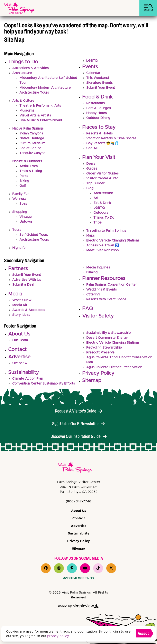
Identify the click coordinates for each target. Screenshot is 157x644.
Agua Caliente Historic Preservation (114, 367)
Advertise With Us (27, 280)
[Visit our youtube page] (85, 568)
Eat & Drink (102, 203)
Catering (93, 294)
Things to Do (23, 62)
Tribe (98, 222)
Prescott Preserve (100, 352)
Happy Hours (96, 113)
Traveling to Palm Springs (106, 231)
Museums (27, 111)
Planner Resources (104, 278)
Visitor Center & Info (102, 178)
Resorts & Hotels (99, 133)
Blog (90, 188)
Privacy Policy (98, 373)
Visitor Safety (98, 316)
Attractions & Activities (30, 68)
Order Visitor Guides (102, 173)
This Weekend (98, 78)
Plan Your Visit (99, 158)
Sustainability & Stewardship (108, 333)
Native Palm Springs (28, 129)
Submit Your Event (101, 88)
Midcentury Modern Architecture (45, 88)
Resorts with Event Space (106, 299)
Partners (18, 269)
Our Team (20, 340)
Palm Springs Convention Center (112, 285)
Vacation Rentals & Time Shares (111, 138)
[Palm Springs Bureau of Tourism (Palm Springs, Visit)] (19, 8)
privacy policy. (58, 636)
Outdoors (101, 213)
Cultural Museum (32, 143)
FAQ (87, 309)
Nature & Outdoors (27, 161)
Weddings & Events (101, 290)
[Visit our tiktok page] (98, 568)
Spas (23, 204)
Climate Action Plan (28, 379)
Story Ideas (21, 315)
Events (90, 67)
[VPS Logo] (78, 468)
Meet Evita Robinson (102, 250)
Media (15, 294)
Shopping (20, 212)
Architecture (22, 73)
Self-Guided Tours (34, 235)
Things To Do (104, 218)
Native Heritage (32, 138)
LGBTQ (92, 61)
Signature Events (99, 83)
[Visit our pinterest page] (72, 568)
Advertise (19, 357)
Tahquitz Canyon (32, 153)
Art (96, 198)
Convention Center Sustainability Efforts (44, 383)
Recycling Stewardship (104, 348)
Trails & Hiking (31, 171)
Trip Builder (95, 183)
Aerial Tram (29, 166)
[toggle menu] (148, 8)
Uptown (26, 222)
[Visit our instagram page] (59, 568)
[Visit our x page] (111, 568)
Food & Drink (97, 97)
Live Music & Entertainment (41, 120)
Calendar (93, 73)
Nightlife (19, 248)
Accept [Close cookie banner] (143, 633)
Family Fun (21, 194)
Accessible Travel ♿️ (103, 245)
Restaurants (95, 103)
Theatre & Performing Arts (40, 106)
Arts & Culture (23, 101)
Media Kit (20, 305)
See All (92, 148)
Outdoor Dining (98, 118)
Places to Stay (99, 127)
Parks (24, 176)
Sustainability (24, 372)
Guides (92, 169)
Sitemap (92, 381)
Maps (90, 236)
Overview (20, 363)
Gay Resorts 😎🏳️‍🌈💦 (102, 143)
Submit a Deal (23, 285)
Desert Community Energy (107, 338)
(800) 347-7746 (78, 501)
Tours (17, 230)
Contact (17, 350)
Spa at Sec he (30, 148)
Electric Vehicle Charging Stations (113, 240)
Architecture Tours (34, 93)
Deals (91, 164)
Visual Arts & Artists (35, 115)
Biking (24, 181)
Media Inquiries (98, 267)
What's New (22, 300)
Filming (92, 272)
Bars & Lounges (99, 108)
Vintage (26, 217)
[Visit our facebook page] (46, 568)
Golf (23, 186)
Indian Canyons (31, 133)
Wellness (19, 199)
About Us (19, 334)
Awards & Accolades (29, 310)
